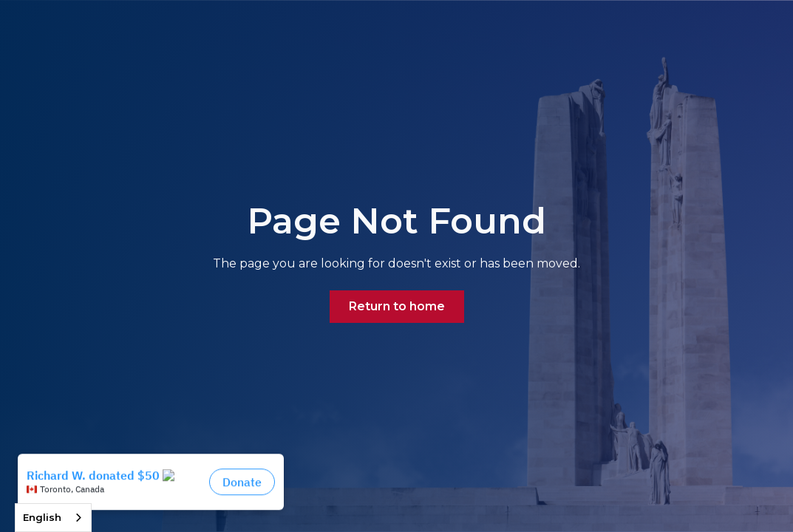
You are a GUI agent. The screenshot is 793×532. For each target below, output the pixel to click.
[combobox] (53, 518)
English (42, 517)
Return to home (397, 306)
